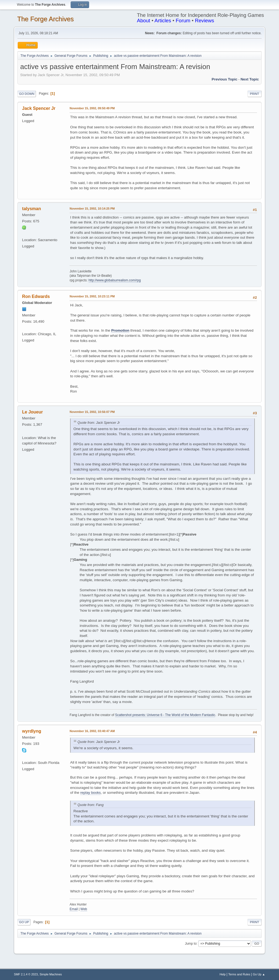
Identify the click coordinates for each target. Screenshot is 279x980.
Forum (183, 21)
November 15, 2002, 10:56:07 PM (92, 412)
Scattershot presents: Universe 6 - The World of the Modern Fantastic (165, 715)
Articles (163, 21)
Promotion (120, 330)
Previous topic (225, 79)
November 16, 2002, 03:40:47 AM (92, 731)
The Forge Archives (45, 19)
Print (255, 94)
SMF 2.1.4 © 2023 (26, 974)
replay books (90, 793)
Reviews (204, 21)
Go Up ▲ (259, 974)
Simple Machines (51, 974)
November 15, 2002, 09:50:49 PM (92, 108)
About (144, 21)
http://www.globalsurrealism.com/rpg (115, 280)
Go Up (24, 922)
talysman (31, 209)
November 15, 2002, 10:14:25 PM (92, 209)
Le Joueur (32, 412)
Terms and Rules (239, 974)
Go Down (27, 94)
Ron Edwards (36, 296)
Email (74, 909)
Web (84, 909)
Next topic (250, 79)
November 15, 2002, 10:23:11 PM (92, 296)
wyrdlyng (32, 731)
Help (222, 974)
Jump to (191, 943)
